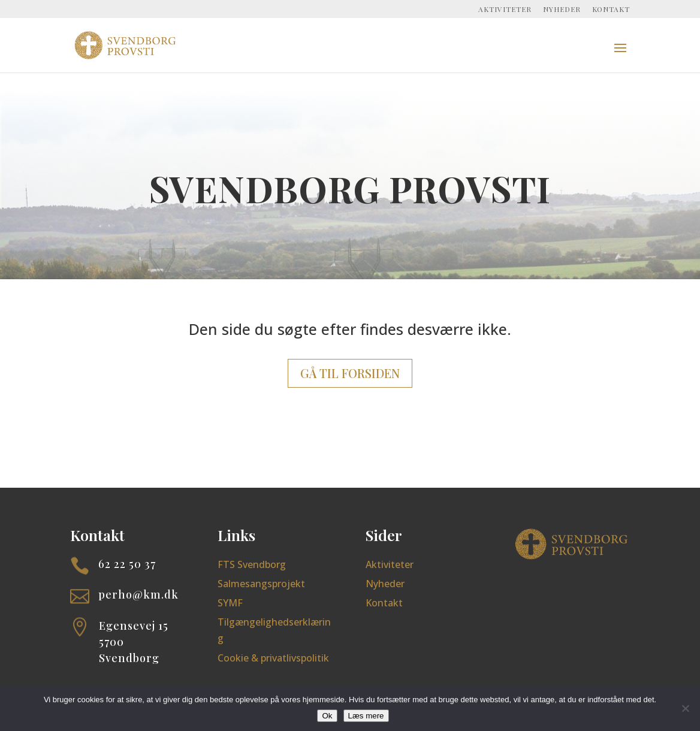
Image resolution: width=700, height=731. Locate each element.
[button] (620, 56)
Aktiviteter (505, 10)
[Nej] (685, 708)
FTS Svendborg (252, 564)
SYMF (230, 603)
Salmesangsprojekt (261, 584)
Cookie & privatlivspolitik (273, 658)
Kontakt (611, 10)
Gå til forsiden (350, 373)
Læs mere (366, 716)
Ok (327, 716)
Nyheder (562, 10)
